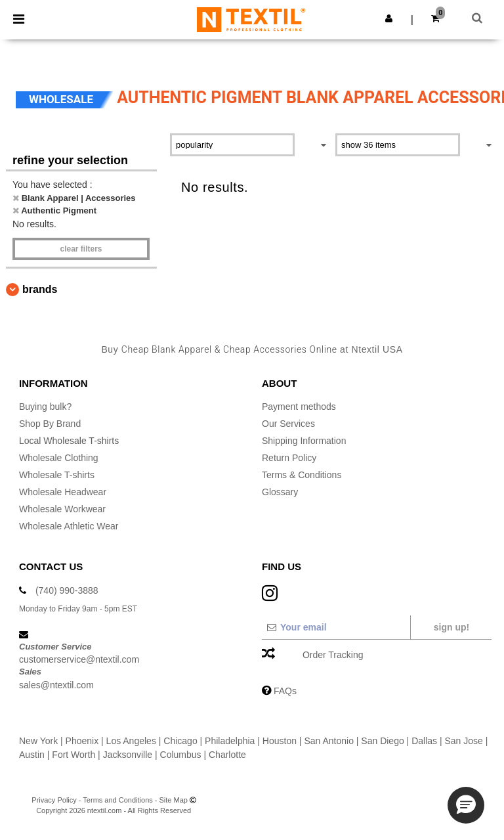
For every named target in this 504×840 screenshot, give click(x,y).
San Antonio (329, 741)
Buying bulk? (45, 407)
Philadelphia (230, 741)
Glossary (280, 492)
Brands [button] (40, 289)
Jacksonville (128, 755)
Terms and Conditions (117, 800)
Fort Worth (73, 755)
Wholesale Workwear (62, 509)
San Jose (463, 741)
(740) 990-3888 (67, 590)
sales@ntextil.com (56, 685)
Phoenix (82, 741)
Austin (32, 755)
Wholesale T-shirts (57, 475)
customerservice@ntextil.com (79, 659)
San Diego (382, 741)
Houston (280, 741)
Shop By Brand (50, 424)
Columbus (181, 755)
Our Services (288, 424)
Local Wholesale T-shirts (69, 441)
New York (38, 741)
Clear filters (81, 249)
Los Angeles (131, 741)
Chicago (180, 741)
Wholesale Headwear (63, 492)
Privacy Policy (54, 800)
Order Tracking (333, 655)
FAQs (285, 691)
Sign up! (451, 627)
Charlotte (227, 755)
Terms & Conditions (302, 475)
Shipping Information (304, 441)
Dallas (424, 741)
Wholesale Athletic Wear (69, 526)
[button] (389, 18)
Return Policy (289, 458)
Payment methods (299, 407)
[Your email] (336, 627)
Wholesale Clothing (59, 458)
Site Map (174, 800)
